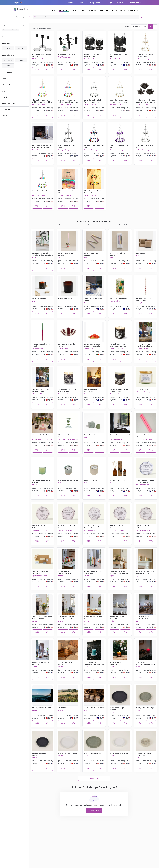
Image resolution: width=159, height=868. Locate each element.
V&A (85, 437)
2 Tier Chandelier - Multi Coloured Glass (92, 192)
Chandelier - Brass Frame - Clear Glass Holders (145, 56)
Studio (142, 10)
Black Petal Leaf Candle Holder (118, 56)
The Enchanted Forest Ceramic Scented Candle (119, 345)
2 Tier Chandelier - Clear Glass (67, 147)
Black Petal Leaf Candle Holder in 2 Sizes (92, 56)
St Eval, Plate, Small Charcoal (39, 754)
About (100, 3)
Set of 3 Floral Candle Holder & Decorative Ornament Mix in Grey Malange (146, 101)
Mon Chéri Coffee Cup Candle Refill (92, 527)
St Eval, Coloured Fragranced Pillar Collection (145, 663)
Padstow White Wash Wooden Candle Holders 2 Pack (119, 572)
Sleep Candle (140, 253)
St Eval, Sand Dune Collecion (94, 708)
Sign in (119, 3)
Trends (82, 10)
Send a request (94, 810)
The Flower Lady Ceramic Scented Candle (67, 391)
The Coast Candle (142, 390)
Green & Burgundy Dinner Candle (41, 345)
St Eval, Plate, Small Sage (145, 708)
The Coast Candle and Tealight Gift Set (40, 572)
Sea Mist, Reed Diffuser (118, 480)
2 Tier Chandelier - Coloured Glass (94, 147)
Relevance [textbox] (136, 27)
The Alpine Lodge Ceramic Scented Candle (119, 391)
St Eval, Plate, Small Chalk (119, 753)
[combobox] (139, 27)
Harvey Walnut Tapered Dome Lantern (41, 663)
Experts (122, 10)
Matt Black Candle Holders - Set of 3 (42, 56)
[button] (18, 3)
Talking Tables (115, 301)
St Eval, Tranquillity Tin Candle (66, 663)
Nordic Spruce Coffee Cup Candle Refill (67, 527)
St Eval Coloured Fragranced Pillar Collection (94, 663)
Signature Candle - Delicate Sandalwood (42, 436)
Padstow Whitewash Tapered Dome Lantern (118, 618)
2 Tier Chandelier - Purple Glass (119, 147)
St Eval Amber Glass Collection (117, 663)
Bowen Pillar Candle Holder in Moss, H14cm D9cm (145, 572)
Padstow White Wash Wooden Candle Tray (143, 618)
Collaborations (132, 10)
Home (55, 10)
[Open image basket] (143, 17)
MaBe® (35, 257)
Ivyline (60, 576)
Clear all (25, 26)
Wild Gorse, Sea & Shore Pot (68, 480)
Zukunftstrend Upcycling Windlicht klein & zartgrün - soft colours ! (42, 254)
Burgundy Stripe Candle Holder (67, 345)
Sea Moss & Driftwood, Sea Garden (42, 481)
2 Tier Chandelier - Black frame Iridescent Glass (93, 101)
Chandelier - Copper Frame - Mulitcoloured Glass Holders (68, 101)
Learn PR (83, 3)
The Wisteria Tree (39, 59)
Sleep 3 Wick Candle (39, 299)
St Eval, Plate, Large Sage (93, 753)
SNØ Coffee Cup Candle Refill (41, 527)
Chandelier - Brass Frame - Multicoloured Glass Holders (42, 101)
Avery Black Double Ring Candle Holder (92, 572)
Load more (94, 778)
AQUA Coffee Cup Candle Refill (144, 527)
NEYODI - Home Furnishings (42, 439)
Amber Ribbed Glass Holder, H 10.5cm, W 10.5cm (42, 618)
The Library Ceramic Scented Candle (91, 391)
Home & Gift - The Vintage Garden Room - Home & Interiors (42, 147)
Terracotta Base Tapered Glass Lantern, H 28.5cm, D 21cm (93, 618)
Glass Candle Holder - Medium (66, 436)
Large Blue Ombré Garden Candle (93, 300)
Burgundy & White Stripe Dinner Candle (144, 300)
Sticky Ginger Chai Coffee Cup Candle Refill (145, 481)
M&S (60, 257)
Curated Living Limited (144, 439)
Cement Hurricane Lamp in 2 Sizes (120, 436)
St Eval (35, 485)
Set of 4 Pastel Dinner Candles (66, 254)
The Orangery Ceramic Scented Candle (40, 391)
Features (73, 3)
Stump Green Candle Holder (94, 435)
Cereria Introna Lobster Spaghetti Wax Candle (92, 345)
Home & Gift (37, 150)
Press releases (92, 10)
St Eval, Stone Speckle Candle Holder (143, 754)
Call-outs (113, 10)
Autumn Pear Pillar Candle (119, 299)
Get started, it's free (134, 3)
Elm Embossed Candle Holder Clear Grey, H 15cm (67, 618)
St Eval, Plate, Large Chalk (67, 753)
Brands (74, 10)
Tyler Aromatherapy (91, 303)
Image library (64, 10)
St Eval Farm (63, 708)
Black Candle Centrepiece (67, 55)
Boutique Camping (142, 59)
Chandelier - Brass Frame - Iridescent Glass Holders (119, 101)
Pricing (92, 3)
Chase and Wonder (117, 348)
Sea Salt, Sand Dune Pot (93, 480)
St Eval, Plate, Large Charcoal (117, 709)
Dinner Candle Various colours (143, 436)
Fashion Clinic (89, 348)
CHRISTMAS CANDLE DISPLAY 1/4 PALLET (65, 572)
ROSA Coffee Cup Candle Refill (119, 527)
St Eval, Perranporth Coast (42, 708)
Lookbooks (104, 10)
